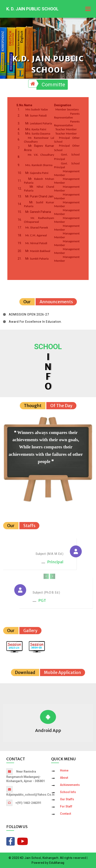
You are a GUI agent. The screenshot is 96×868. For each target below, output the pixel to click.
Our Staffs (67, 799)
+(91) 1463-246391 (28, 803)
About (64, 778)
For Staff (66, 806)
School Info (68, 792)
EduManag (57, 863)
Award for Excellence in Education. (35, 322)
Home (64, 770)
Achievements (70, 785)
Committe (53, 85)
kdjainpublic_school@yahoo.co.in (30, 795)
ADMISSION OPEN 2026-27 (29, 314)
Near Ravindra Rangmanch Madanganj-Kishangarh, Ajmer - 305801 (26, 776)
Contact (66, 814)
